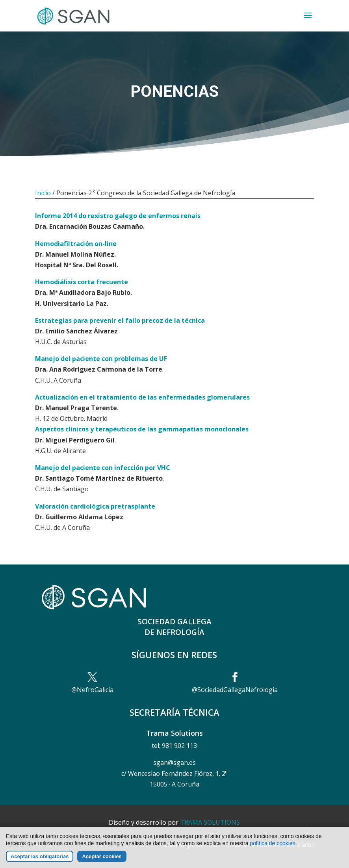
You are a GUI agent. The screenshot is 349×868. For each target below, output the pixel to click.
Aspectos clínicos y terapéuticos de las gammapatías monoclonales (142, 429)
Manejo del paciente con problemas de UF (101, 359)
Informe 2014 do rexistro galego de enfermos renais (118, 216)
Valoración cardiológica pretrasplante (95, 506)
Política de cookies (252, 845)
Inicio (43, 193)
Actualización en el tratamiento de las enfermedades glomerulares (142, 397)
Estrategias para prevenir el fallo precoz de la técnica (120, 320)
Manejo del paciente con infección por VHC (103, 468)
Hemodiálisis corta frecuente (82, 282)
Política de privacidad (187, 845)
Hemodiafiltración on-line (76, 244)
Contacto (301, 845)
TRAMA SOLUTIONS (210, 822)
